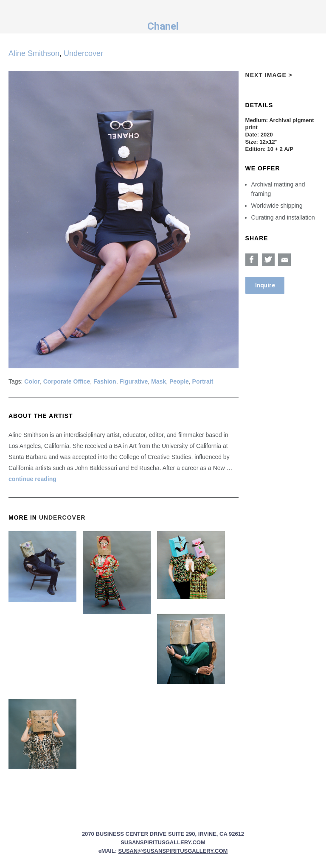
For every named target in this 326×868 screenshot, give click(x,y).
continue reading (32, 479)
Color (32, 381)
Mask (159, 381)
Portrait (203, 381)
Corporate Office (67, 381)
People (179, 381)
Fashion (105, 381)
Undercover (83, 53)
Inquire (265, 285)
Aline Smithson (34, 53)
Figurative (133, 381)
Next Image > (269, 75)
